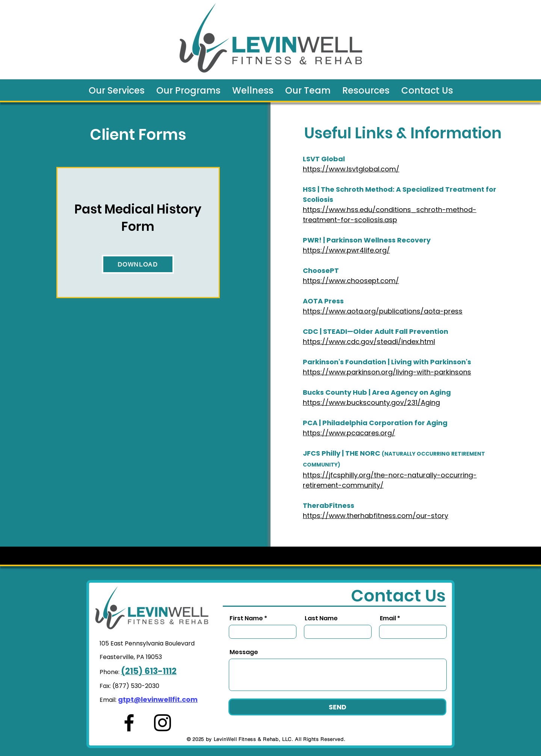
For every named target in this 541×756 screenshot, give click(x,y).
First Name (246, 618)
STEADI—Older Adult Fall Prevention (386, 331)
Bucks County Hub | (337, 392)
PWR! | (315, 240)
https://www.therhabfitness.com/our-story (376, 516)
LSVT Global (324, 159)
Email (388, 618)
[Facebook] (129, 723)
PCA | (313, 423)
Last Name (321, 618)
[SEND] (337, 707)
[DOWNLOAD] (138, 264)
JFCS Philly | (324, 453)
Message (244, 652)
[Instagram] (162, 723)
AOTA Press (323, 301)
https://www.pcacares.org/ (349, 433)
